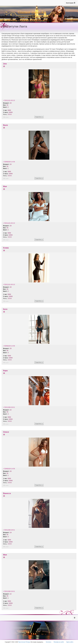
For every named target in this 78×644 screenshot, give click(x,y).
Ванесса (7, 493)
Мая (5, 186)
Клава (6, 248)
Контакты (49, 642)
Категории (71, 3)
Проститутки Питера (24, 642)
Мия (5, 555)
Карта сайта (70, 642)
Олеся (6, 432)
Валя (5, 125)
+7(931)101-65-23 (9, 100)
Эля (5, 64)
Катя (5, 309)
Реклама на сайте (59, 642)
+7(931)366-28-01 (9, 407)
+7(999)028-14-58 (9, 162)
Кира (5, 371)
